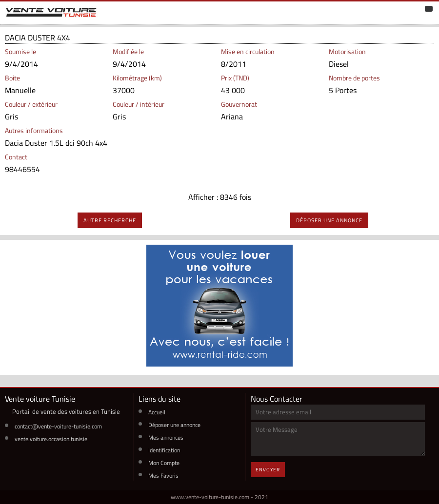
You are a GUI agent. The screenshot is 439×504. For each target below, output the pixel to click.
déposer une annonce (329, 220)
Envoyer (268, 470)
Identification (164, 450)
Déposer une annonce (174, 425)
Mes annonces (166, 437)
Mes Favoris (163, 475)
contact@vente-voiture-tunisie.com (58, 426)
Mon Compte (164, 463)
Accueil (157, 412)
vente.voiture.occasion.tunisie (51, 439)
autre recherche (110, 220)
